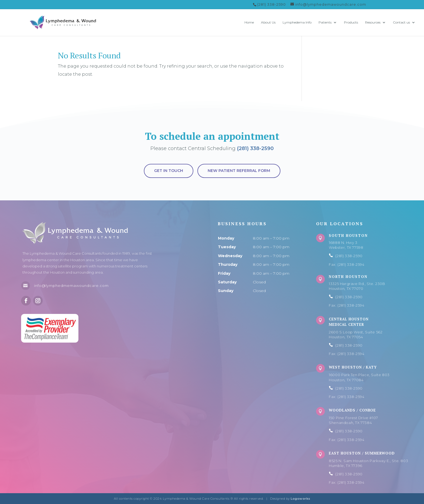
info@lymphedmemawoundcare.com (71, 286)
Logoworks (301, 499)
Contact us (401, 22)
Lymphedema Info (297, 22)
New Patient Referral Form (239, 171)
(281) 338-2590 (255, 148)
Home (249, 22)
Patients (325, 22)
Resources (373, 22)
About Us (268, 22)
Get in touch (169, 171)
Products (351, 22)
